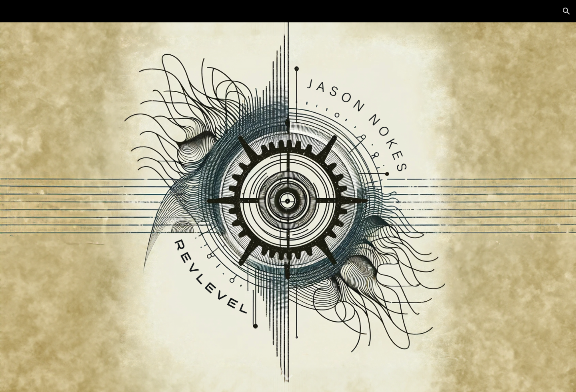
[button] (566, 11)
